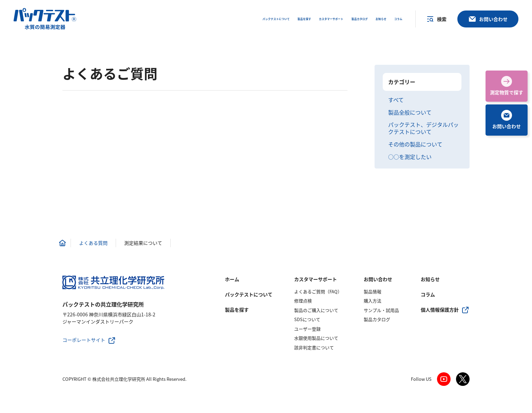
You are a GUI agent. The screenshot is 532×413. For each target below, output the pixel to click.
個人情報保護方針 (440, 310)
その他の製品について (415, 144)
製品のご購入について (316, 310)
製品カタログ (377, 319)
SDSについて (307, 319)
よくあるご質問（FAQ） (318, 291)
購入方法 (373, 301)
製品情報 (373, 291)
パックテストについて (249, 294)
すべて (396, 100)
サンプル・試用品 (381, 310)
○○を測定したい (410, 157)
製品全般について (410, 112)
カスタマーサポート (316, 279)
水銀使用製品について (316, 338)
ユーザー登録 (307, 329)
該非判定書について (314, 347)
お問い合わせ (378, 279)
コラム (428, 294)
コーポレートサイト (84, 340)
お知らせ (430, 279)
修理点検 (303, 301)
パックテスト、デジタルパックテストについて (423, 128)
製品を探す (237, 310)
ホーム (232, 279)
